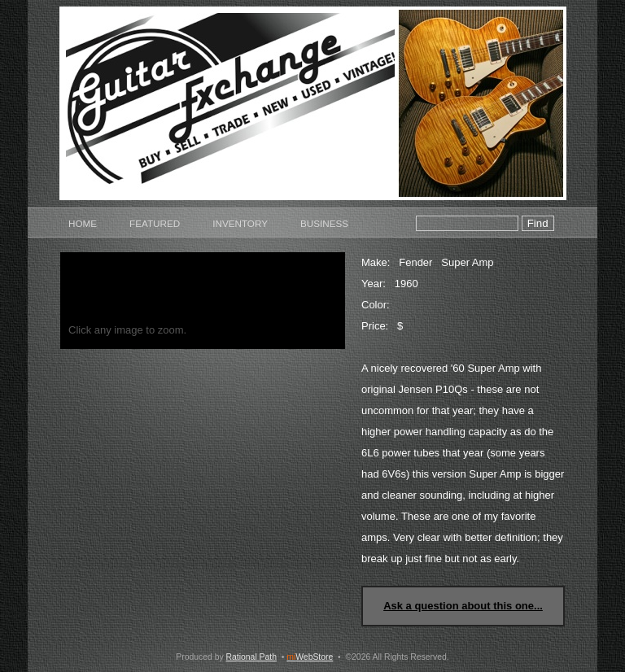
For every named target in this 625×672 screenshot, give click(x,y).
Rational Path (251, 657)
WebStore (310, 657)
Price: (375, 326)
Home (83, 223)
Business (324, 223)
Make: (376, 262)
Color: (376, 305)
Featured (155, 223)
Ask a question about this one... (463, 606)
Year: (374, 284)
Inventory (240, 223)
